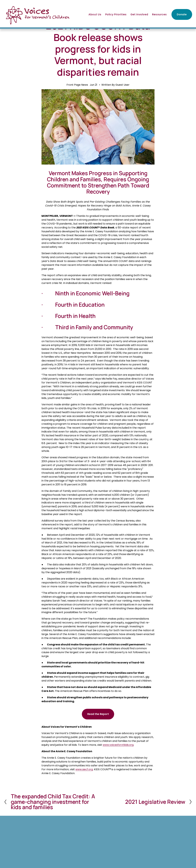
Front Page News (77, 85)
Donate (182, 14)
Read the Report (98, 714)
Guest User (122, 85)
